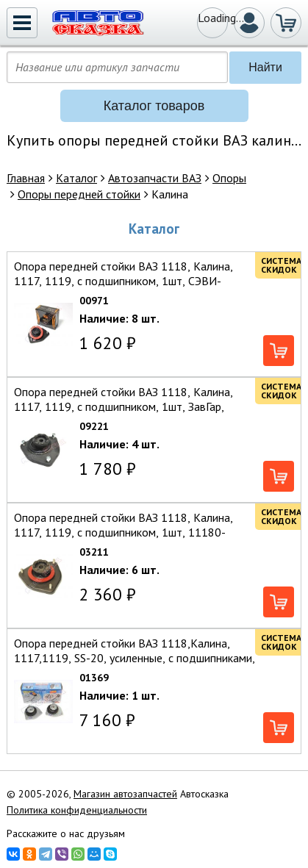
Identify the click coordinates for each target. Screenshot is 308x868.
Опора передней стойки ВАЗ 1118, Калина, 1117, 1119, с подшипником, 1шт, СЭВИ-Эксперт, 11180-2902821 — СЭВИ (123, 281)
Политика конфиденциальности (77, 810)
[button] (22, 23)
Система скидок (281, 265)
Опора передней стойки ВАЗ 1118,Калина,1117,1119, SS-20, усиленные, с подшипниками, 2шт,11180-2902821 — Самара (135, 658)
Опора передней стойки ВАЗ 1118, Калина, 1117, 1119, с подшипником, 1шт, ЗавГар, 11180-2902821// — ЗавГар (123, 406)
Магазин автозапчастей (125, 794)
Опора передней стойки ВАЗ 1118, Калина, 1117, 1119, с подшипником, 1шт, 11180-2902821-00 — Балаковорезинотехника (123, 532)
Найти (265, 67)
